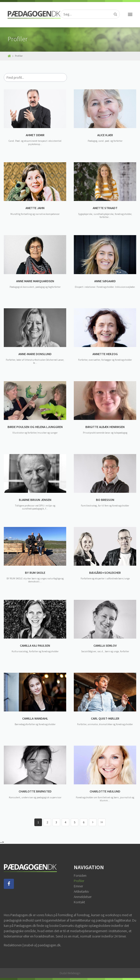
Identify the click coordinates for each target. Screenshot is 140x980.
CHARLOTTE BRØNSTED (35, 791)
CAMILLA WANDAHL (35, 718)
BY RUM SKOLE (35, 573)
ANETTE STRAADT (105, 208)
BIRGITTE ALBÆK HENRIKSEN (105, 427)
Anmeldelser (83, 897)
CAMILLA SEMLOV (105, 646)
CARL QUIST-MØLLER (105, 718)
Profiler (79, 881)
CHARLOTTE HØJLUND (105, 791)
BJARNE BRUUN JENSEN (35, 500)
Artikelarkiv (81, 891)
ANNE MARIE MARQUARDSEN (35, 281)
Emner (78, 886)
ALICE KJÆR (105, 135)
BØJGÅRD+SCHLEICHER (105, 573)
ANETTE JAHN (35, 208)
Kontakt (79, 902)
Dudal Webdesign (70, 973)
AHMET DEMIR (35, 135)
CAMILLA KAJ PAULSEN (35, 646)
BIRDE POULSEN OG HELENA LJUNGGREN (35, 427)
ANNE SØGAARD (105, 281)
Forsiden (80, 875)
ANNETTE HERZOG (105, 354)
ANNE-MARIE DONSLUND (35, 354)
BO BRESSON (105, 500)
